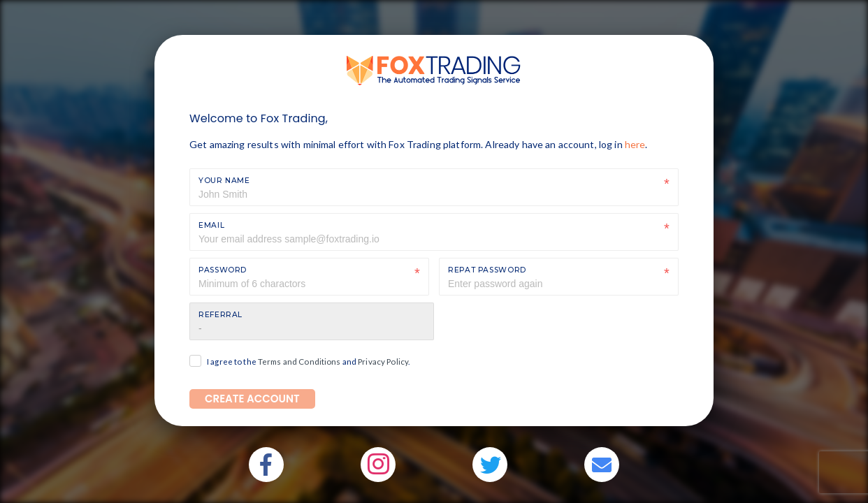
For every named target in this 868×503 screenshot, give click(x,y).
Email (211, 225)
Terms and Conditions (299, 362)
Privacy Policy (383, 362)
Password (223, 270)
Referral (220, 315)
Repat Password (487, 270)
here (635, 144)
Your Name (224, 181)
